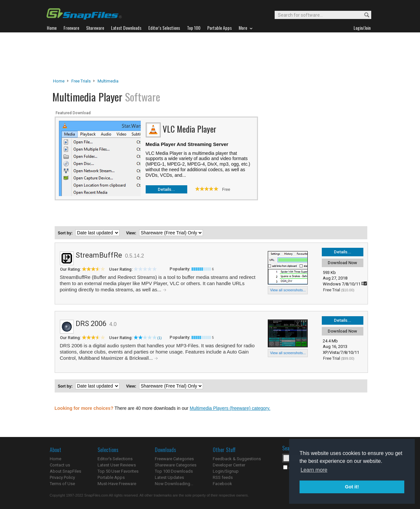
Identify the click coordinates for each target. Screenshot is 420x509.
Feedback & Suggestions (237, 459)
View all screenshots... (288, 290)
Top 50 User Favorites (118, 471)
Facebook (222, 484)
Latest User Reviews (117, 465)
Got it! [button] (352, 487)
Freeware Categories (174, 459)
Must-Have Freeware (117, 484)
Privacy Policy (62, 477)
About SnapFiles (65, 471)
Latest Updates (169, 477)
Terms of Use (62, 484)
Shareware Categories (176, 465)
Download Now (342, 263)
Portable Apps (111, 477)
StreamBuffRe (99, 255)
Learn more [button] (314, 470)
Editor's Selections (115, 459)
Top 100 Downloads (174, 471)
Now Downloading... (174, 484)
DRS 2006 (91, 324)
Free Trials (81, 81)
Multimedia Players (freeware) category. (230, 408)
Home (59, 81)
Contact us (60, 465)
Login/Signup (226, 471)
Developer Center (229, 465)
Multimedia (108, 81)
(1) (160, 338)
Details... (166, 189)
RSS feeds (223, 477)
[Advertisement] (210, 55)
